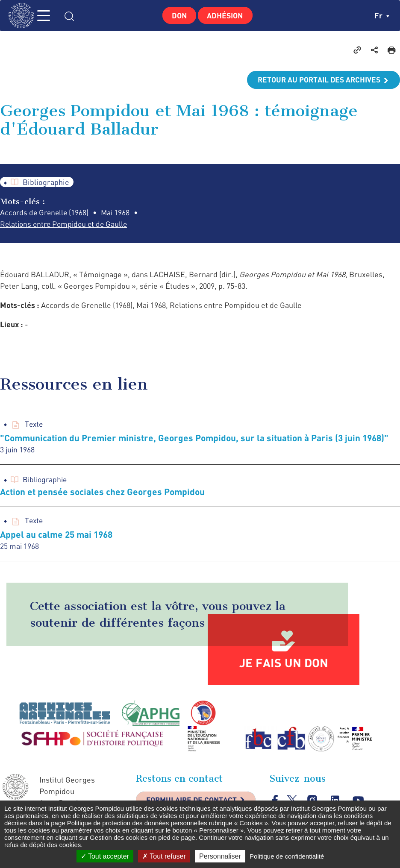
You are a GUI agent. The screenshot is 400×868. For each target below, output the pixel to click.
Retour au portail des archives (317, 80)
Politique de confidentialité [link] (287, 856)
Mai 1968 (119, 213)
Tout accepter (105, 856)
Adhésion (226, 15)
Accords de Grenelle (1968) (46, 213)
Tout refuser (164, 856)
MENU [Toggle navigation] (49, 16)
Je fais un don (284, 665)
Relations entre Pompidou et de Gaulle (66, 225)
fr (382, 15)
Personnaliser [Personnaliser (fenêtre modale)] (220, 856)
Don (178, 15)
